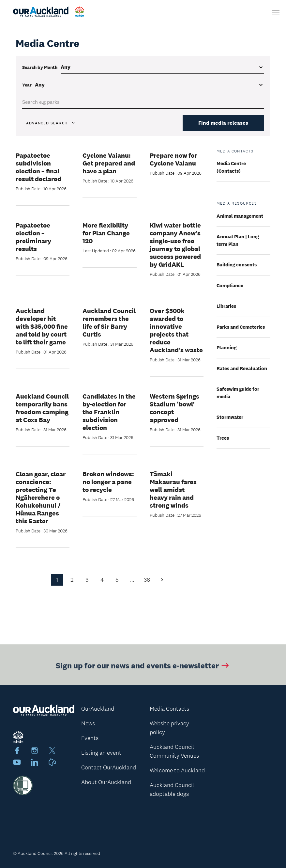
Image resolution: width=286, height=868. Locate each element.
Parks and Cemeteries (241, 327)
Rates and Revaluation (242, 368)
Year (27, 85)
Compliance (230, 285)
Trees (223, 438)
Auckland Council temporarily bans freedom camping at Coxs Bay (42, 408)
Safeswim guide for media (238, 393)
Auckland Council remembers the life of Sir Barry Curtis (109, 323)
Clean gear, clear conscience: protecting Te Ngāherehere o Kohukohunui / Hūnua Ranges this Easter (41, 497)
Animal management (240, 216)
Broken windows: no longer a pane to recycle (108, 482)
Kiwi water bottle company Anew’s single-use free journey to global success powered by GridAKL (175, 245)
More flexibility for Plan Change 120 (106, 233)
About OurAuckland (106, 782)
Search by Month (40, 67)
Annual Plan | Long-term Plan (239, 240)
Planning (226, 347)
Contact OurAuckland (109, 767)
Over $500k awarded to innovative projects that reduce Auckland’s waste (176, 330)
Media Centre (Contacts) (231, 167)
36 (147, 580)
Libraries (226, 306)
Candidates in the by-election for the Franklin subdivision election (109, 412)
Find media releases (223, 123)
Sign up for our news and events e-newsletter (143, 666)
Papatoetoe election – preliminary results (33, 237)
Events (90, 738)
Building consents (237, 265)
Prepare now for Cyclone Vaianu (173, 159)
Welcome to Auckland (177, 770)
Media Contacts (169, 709)
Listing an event (101, 753)
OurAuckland (98, 709)
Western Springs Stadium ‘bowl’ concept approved (174, 408)
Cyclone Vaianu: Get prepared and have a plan (109, 163)
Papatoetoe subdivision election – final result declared (38, 167)
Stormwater (230, 417)
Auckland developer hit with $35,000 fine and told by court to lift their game (42, 326)
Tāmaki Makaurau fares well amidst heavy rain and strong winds (173, 490)
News (88, 723)
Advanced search (51, 123)
